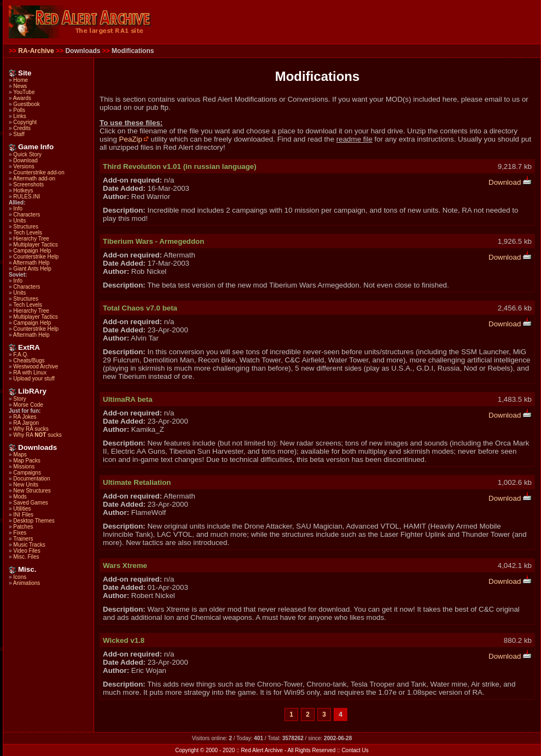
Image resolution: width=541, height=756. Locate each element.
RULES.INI (27, 197)
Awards (22, 98)
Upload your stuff (34, 379)
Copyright (25, 122)
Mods (20, 497)
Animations (27, 583)
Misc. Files (26, 557)
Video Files (27, 551)
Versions (24, 166)
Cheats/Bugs (29, 361)
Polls (19, 110)
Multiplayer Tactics (36, 245)
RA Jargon (26, 423)
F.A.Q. (21, 354)
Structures (26, 227)
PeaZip (134, 139)
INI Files (23, 515)
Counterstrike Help (36, 257)
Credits (22, 128)
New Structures (32, 491)
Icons (20, 577)
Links (19, 116)
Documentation (31, 479)
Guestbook (26, 104)
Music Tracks (29, 545)
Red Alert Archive (262, 750)
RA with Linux (30, 373)
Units (19, 221)
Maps (20, 455)
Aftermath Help (31, 263)
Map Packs (27, 461)
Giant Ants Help (32, 269)
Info (18, 209)
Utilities (22, 509)
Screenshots (28, 184)
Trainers (23, 539)
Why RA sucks (31, 429)
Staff (19, 134)
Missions (24, 467)
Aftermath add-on (34, 178)
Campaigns (27, 473)
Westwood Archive (36, 367)
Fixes (20, 533)
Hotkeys (23, 191)
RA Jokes (25, 417)
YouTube (24, 92)
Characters (27, 215)
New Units (26, 485)
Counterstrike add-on (39, 172)
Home (21, 80)
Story (19, 399)
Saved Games (30, 503)
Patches (23, 527)
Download (25, 160)
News (20, 86)
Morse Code (28, 405)
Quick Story (27, 154)
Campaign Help (32, 251)
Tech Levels (28, 233)
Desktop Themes (34, 521)
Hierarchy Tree (31, 239)
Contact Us (355, 750)
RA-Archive (36, 51)
